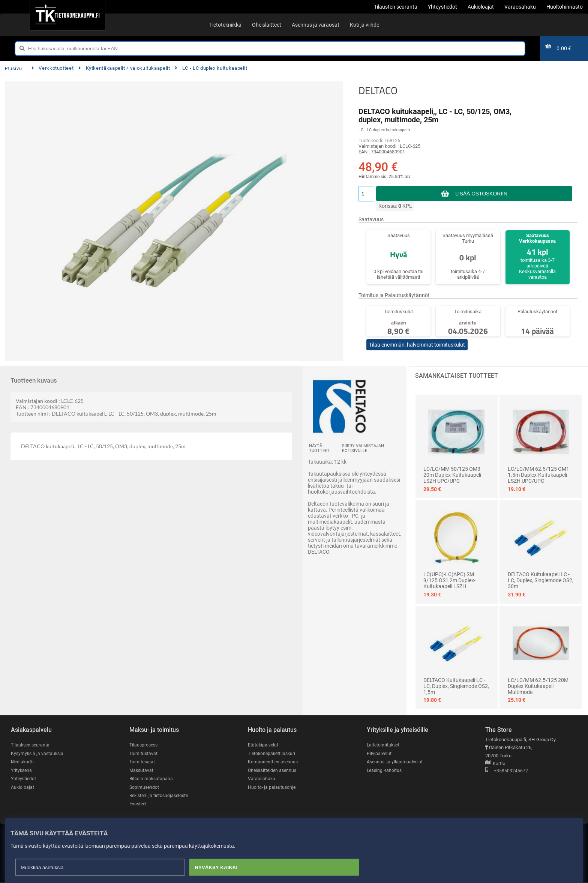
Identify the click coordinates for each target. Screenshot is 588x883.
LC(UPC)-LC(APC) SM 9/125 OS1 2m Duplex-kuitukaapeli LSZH (449, 580)
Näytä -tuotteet (319, 448)
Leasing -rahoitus (385, 771)
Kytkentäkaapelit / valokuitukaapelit (124, 68)
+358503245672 (507, 771)
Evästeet (139, 804)
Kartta (495, 764)
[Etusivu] (67, 15)
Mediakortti (23, 762)
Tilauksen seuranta (31, 745)
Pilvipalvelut (379, 753)
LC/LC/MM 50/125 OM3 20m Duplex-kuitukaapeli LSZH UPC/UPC (452, 475)
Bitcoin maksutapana (152, 779)
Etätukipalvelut (263, 745)
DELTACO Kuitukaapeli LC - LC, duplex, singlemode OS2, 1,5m (456, 686)
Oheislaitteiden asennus (274, 771)
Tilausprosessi (145, 745)
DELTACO (378, 90)
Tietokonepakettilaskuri (273, 753)
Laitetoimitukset (384, 745)
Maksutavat (142, 771)
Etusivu (13, 68)
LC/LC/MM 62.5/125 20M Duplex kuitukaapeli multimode (538, 686)
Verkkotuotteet (52, 68)
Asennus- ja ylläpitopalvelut (396, 762)
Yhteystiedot (24, 779)
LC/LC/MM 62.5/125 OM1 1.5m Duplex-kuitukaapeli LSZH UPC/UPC (538, 475)
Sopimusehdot (145, 788)
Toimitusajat (142, 762)
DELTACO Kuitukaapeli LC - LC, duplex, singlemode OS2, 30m (541, 580)
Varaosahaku (262, 779)
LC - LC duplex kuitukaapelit (211, 68)
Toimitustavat (144, 753)
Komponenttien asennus (274, 762)
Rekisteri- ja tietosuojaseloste (161, 796)
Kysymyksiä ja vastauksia (38, 753)
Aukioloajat (23, 788)
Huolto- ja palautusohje (272, 788)
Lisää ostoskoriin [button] (481, 194)
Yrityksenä (22, 771)
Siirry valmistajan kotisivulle (363, 448)
